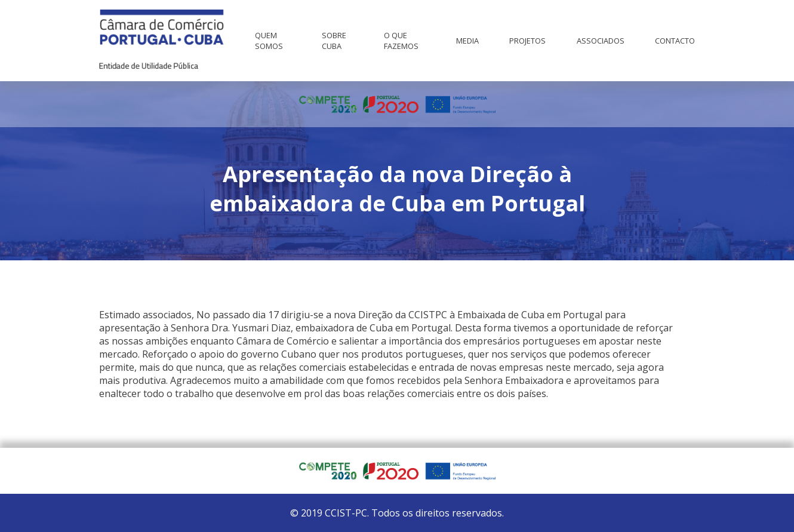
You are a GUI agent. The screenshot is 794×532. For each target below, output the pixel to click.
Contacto (675, 41)
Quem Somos (269, 41)
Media (467, 41)
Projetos (527, 41)
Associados (601, 41)
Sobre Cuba (334, 41)
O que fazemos (401, 41)
